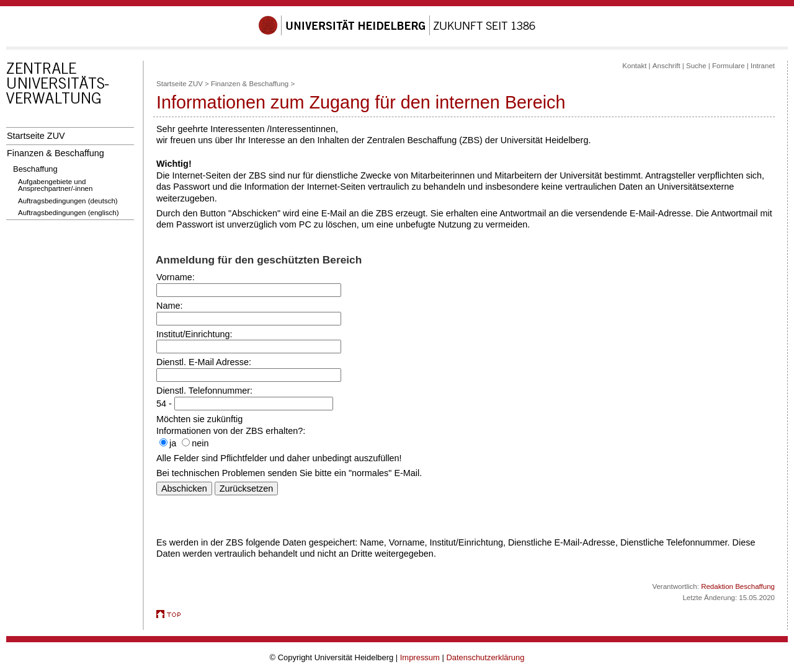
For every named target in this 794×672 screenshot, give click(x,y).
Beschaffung (35, 169)
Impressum (420, 657)
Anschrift (667, 66)
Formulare (728, 66)
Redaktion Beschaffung (738, 586)
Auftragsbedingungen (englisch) (69, 213)
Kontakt (634, 66)
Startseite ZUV (36, 136)
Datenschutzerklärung (485, 657)
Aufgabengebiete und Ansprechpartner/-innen (55, 185)
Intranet (763, 66)
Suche (696, 66)
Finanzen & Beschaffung (56, 153)
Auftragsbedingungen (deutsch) (68, 201)
